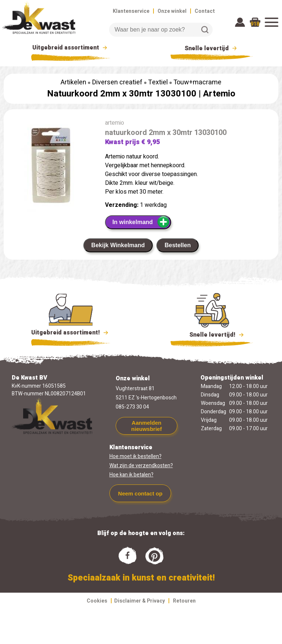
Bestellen (178, 245)
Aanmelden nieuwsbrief (146, 426)
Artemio (219, 94)
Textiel (158, 82)
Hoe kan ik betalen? (131, 475)
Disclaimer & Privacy (140, 601)
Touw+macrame (197, 82)
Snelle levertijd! (212, 334)
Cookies (97, 601)
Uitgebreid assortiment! (71, 333)
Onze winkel (172, 11)
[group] (51, 167)
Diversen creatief (117, 82)
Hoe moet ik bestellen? (135, 456)
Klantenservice (131, 11)
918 (255, 24)
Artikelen (73, 82)
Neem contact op (140, 493)
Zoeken (205, 30)
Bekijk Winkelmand (118, 245)
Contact (205, 11)
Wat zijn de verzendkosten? (141, 466)
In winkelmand (141, 222)
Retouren (184, 601)
